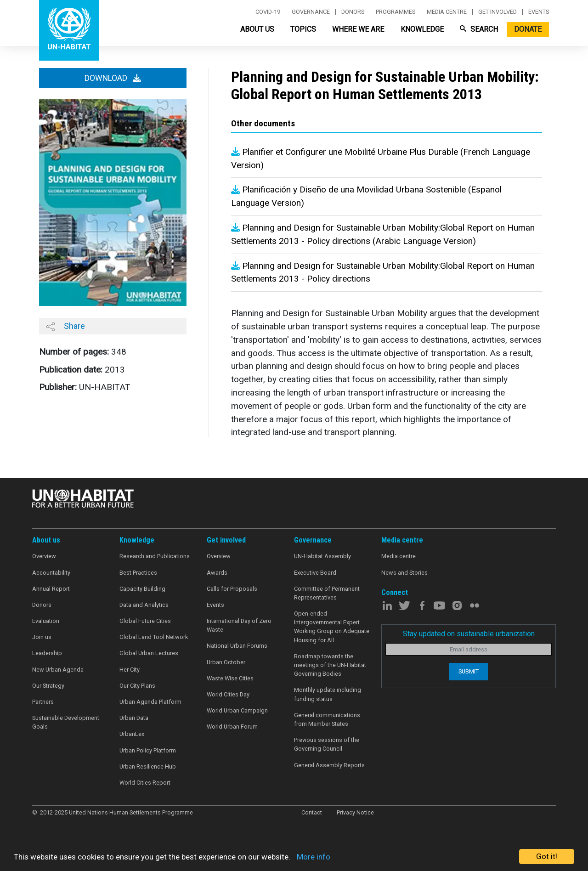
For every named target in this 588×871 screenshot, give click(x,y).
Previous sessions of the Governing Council (327, 744)
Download (113, 78)
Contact (312, 812)
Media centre (447, 12)
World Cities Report (145, 783)
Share (65, 326)
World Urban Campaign (237, 710)
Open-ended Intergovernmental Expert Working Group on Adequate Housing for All (332, 627)
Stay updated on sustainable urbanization (469, 634)
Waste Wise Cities (230, 678)
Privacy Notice (355, 812)
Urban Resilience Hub (148, 766)
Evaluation (46, 621)
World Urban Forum (232, 727)
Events (539, 12)
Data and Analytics (144, 605)
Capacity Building (142, 589)
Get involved (498, 12)
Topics (303, 29)
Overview (44, 556)
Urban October (226, 662)
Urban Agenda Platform (150, 702)
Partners (43, 702)
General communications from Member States (327, 719)
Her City (130, 670)
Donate (528, 29)
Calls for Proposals (232, 589)
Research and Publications (155, 556)
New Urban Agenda (58, 670)
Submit (469, 671)
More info (314, 857)
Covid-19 (268, 12)
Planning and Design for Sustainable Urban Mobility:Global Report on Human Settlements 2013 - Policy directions (383, 272)
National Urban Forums (237, 646)
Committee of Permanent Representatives (327, 593)
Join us (42, 637)
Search (479, 29)
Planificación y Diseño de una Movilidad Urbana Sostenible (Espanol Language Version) (366, 196)
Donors (353, 12)
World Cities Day (228, 694)
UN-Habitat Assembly (322, 556)
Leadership (47, 653)
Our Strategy (48, 686)
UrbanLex (132, 734)
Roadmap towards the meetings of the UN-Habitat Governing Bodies (330, 665)
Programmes (396, 12)
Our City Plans (137, 686)
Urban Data (134, 718)
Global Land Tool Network (154, 637)
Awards (217, 573)
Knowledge (422, 29)
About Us (257, 29)
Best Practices (138, 573)
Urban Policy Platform (148, 750)
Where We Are (358, 29)
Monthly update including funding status (328, 694)
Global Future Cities (145, 621)
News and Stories (404, 573)
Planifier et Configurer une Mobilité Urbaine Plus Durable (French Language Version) (381, 158)
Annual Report (51, 589)
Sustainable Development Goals (66, 722)
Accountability (51, 573)
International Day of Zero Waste (239, 625)
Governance (311, 12)
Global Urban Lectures (149, 653)
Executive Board (315, 573)
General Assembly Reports (329, 765)
